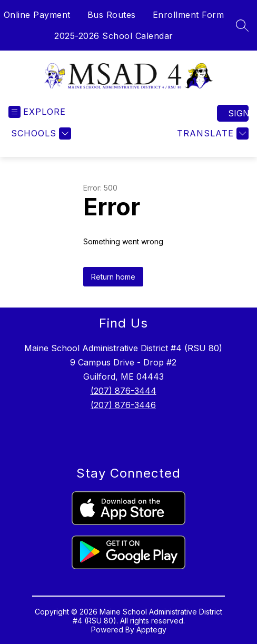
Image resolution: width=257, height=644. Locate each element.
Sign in (238, 113)
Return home (113, 277)
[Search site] (242, 25)
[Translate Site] (211, 133)
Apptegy (151, 630)
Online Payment (37, 15)
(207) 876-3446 (123, 405)
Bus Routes (112, 15)
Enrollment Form (189, 15)
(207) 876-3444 (123, 391)
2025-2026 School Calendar (114, 36)
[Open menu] (37, 112)
